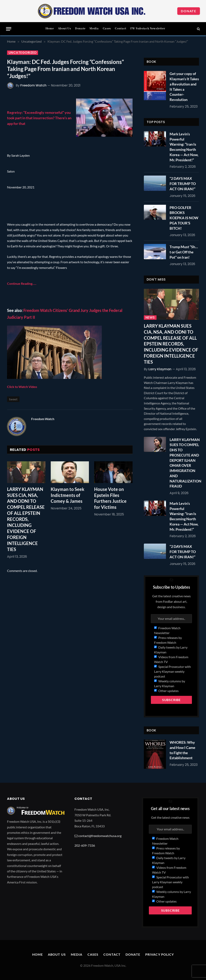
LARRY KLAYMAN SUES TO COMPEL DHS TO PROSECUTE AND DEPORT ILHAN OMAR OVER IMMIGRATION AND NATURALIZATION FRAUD (185, 463)
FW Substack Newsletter (148, 29)
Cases (107, 29)
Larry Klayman (160, 369)
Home (50, 29)
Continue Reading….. (22, 283)
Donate (189, 11)
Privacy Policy (160, 954)
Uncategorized (23, 53)
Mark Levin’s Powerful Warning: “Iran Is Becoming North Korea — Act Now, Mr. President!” (184, 147)
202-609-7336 (85, 845)
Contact (121, 29)
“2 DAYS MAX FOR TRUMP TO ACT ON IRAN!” (183, 184)
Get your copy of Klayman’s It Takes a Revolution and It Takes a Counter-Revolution (184, 87)
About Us (64, 29)
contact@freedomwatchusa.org (100, 836)
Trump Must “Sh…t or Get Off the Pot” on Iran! (184, 252)
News (150, 318)
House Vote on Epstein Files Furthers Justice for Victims (110, 498)
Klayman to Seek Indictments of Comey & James (67, 495)
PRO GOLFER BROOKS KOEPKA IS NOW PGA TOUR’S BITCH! (184, 218)
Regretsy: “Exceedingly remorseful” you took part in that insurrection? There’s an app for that (39, 118)
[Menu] (9, 29)
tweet (13, 399)
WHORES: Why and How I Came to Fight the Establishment (182, 750)
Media (94, 29)
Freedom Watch (33, 85)
